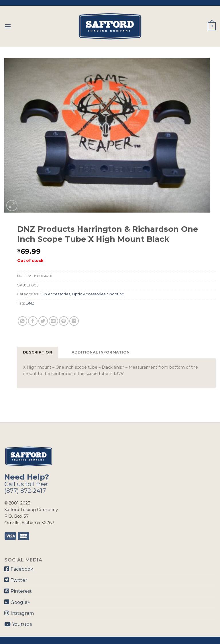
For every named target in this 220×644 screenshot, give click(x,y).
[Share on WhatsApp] (22, 321)
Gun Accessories (55, 294)
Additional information (101, 352)
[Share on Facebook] (33, 321)
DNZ (30, 303)
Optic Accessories (89, 294)
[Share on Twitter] (43, 321)
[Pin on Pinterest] (64, 321)
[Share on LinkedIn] (74, 321)
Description (38, 352)
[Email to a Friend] (53, 321)
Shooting (116, 294)
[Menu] (8, 26)
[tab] (38, 352)
